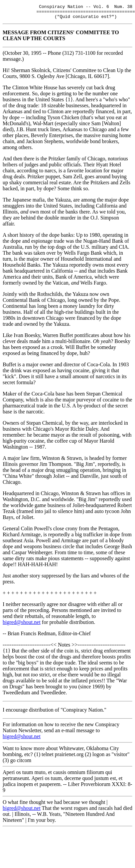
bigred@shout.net (22, 625)
